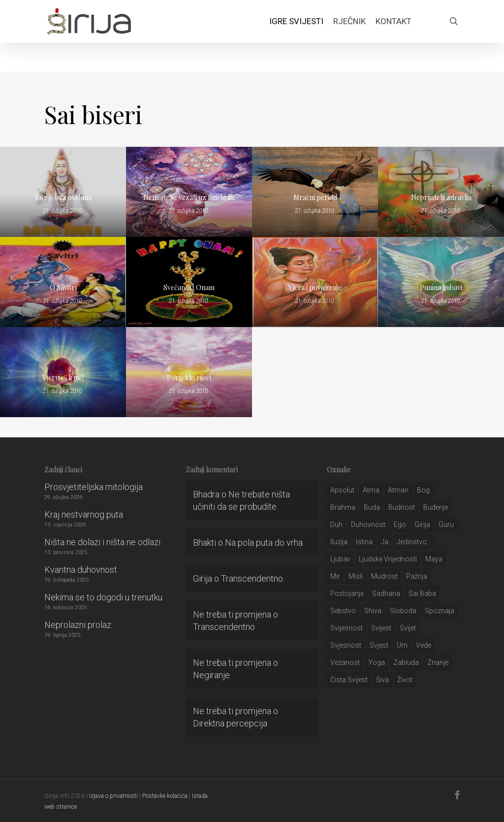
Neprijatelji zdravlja (441, 197)
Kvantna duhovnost (81, 570)
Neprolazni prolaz (78, 625)
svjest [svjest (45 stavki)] (379, 645)
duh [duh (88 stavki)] (336, 525)
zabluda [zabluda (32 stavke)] (406, 662)
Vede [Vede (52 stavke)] (424, 645)
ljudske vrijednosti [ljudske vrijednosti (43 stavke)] (388, 559)
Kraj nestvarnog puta (84, 514)
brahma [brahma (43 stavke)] (343, 507)
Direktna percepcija (230, 723)
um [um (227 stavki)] (402, 645)
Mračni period (315, 197)
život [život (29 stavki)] (405, 680)
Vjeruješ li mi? (63, 378)
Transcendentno (252, 578)
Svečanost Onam (189, 287)
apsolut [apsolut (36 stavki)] (342, 490)
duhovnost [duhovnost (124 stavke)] (368, 525)
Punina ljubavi (441, 287)
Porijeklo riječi (189, 378)
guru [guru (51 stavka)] (446, 525)
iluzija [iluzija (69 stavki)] (339, 542)
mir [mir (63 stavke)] (335, 576)
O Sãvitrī (63, 287)
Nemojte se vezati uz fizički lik (189, 197)
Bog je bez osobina (63, 197)
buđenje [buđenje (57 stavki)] (436, 507)
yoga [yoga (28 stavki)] (377, 662)
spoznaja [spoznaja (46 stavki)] (440, 611)
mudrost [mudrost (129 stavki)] (384, 576)
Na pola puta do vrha (264, 543)
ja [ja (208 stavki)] (385, 542)
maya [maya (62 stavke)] (434, 559)
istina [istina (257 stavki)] (364, 542)
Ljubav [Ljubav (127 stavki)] (340, 559)
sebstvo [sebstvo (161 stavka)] (343, 611)
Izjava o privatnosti (113, 796)
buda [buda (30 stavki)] (372, 507)
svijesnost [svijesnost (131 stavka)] (346, 628)
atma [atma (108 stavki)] (371, 490)
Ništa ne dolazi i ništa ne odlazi (102, 542)
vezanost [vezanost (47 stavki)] (345, 662)
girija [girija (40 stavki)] (422, 525)
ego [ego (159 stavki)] (400, 525)
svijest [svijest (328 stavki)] (381, 628)
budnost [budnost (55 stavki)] (402, 507)
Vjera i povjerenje (315, 287)
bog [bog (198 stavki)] (423, 490)
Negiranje (211, 675)
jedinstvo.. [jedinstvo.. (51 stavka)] (413, 542)
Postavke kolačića (165, 796)
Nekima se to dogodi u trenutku (103, 597)
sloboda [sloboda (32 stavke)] (403, 611)
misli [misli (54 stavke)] (356, 576)
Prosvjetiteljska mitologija (94, 487)
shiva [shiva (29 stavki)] (373, 611)
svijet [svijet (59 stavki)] (408, 628)
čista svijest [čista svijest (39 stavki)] (349, 680)
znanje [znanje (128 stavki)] (438, 662)
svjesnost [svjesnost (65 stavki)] (346, 645)
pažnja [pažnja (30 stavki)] (417, 576)
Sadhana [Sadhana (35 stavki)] (386, 593)
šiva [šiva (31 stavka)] (382, 680)
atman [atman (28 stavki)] (398, 490)
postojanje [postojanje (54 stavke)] (347, 593)
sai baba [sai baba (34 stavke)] (422, 593)
